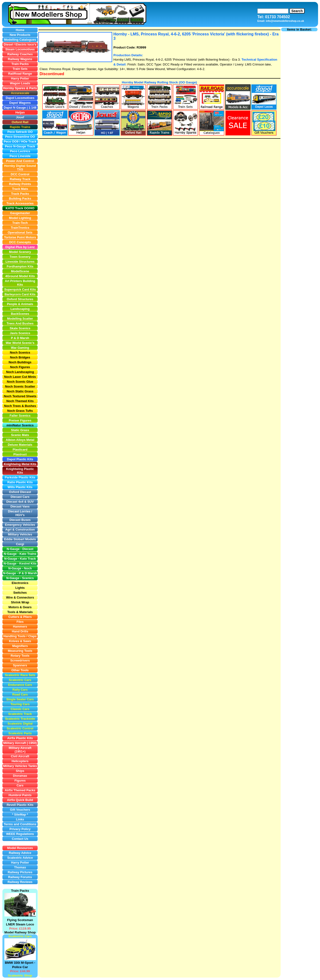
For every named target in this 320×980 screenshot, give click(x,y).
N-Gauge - (11, 573)
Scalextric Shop (20, 976)
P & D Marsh (28, 573)
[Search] (273, 11)
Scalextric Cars (20, 936)
